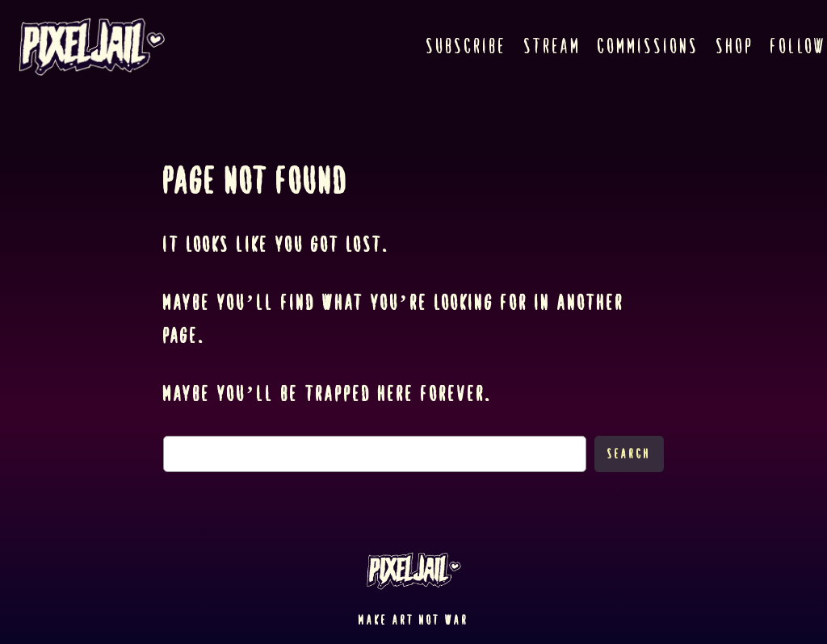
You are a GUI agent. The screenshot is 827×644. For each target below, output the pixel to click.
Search (629, 454)
